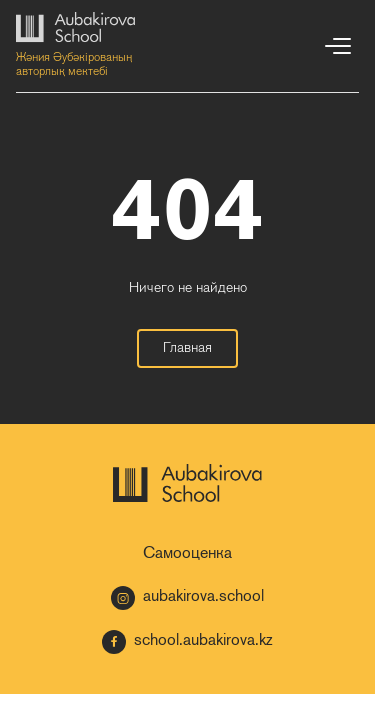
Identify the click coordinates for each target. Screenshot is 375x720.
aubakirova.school (187, 598)
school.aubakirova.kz (187, 642)
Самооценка (187, 554)
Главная (187, 348)
